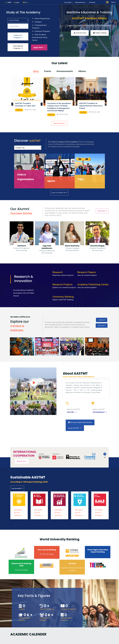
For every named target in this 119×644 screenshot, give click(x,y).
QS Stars (72, 563)
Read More (102, 211)
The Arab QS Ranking (47, 550)
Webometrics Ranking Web (21, 565)
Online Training (100, 33)
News (36, 71)
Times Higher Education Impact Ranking (98, 551)
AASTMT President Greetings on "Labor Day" (25, 105)
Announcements (65, 71)
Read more (22, 461)
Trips (81, 179)
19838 (8, 2)
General (19, 110)
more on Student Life (59, 193)
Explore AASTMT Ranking (63, 300)
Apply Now (39, 47)
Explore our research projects (64, 287)
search (92, 2)
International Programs (18, 47)
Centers (102, 320)
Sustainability (17, 488)
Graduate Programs (42, 31)
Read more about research (63, 275)
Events (48, 71)
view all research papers (87, 275)
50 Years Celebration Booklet (80, 422)
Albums (82, 71)
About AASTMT (75, 428)
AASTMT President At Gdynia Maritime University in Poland (91, 106)
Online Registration (42, 18)
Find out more (80, 33)
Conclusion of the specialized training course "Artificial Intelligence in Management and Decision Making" (59, 107)
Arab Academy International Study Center (40, 37)
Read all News (60, 123)
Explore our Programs (18, 36)
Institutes (102, 326)
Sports (51, 181)
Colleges (38, 22)
